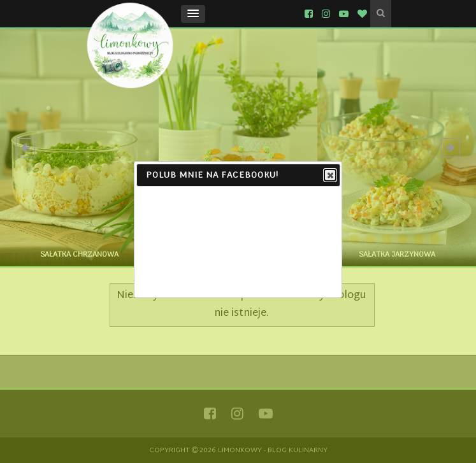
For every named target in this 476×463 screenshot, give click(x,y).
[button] (193, 14)
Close (329, 176)
